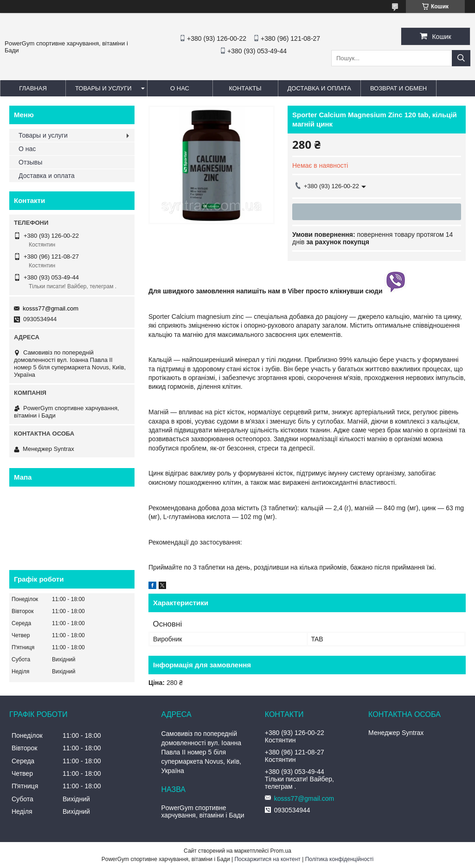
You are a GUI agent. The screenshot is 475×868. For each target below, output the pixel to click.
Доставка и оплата (319, 88)
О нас (180, 88)
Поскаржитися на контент (267, 859)
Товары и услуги (103, 88)
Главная (33, 88)
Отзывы (30, 162)
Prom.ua (281, 851)
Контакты (245, 88)
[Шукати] (461, 58)
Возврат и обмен (398, 88)
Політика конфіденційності (340, 859)
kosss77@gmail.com (51, 308)
